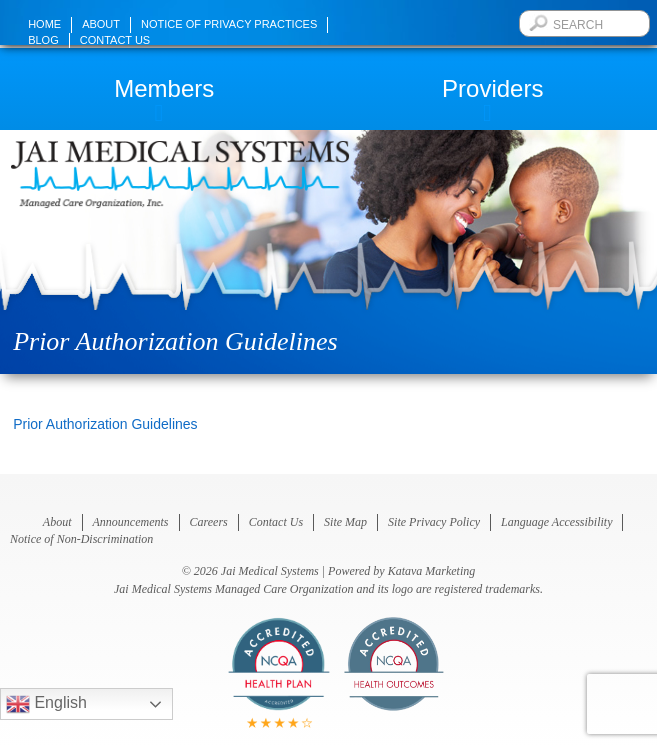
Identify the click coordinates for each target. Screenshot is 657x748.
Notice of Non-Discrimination (81, 539)
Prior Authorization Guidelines (105, 424)
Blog (43, 40)
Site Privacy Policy (434, 522)
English (46, 704)
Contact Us (115, 40)
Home (44, 24)
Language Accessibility (556, 522)
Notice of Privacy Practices (229, 24)
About (101, 24)
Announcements (131, 522)
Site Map (345, 522)
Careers (209, 522)
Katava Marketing (432, 571)
